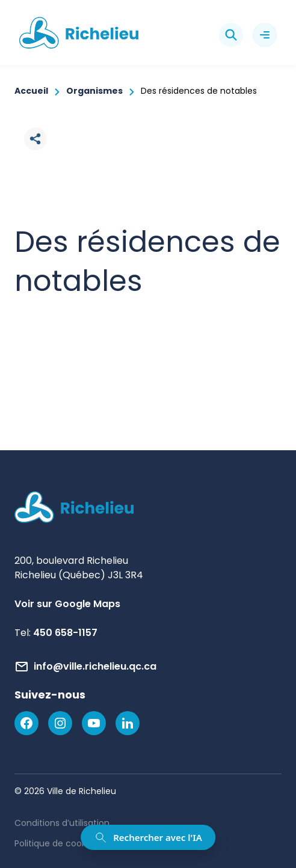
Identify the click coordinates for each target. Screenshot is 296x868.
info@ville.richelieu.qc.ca (95, 666)
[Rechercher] (231, 35)
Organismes (94, 91)
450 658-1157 (65, 633)
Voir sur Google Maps (67, 604)
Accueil (31, 91)
